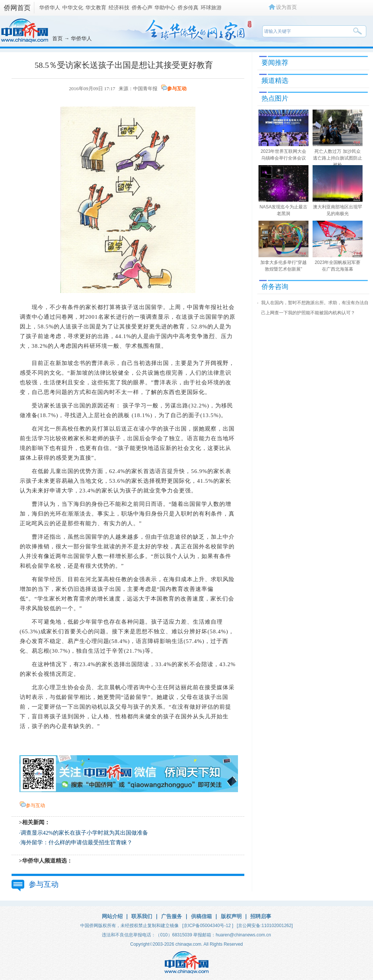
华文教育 (96, 7)
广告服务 (172, 916)
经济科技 (119, 7)
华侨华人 (50, 7)
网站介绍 (112, 916)
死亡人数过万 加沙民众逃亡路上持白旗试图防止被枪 (338, 158)
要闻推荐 (275, 63)
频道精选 (275, 81)
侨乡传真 (188, 7)
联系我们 (142, 916)
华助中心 (165, 7)
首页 (57, 38)
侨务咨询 (275, 287)
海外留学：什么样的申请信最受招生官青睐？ (76, 842)
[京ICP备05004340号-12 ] (208, 926)
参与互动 (177, 89)
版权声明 (231, 916)
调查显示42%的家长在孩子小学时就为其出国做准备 (84, 833)
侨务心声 (142, 7)
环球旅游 (211, 7)
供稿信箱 (201, 916)
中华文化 (73, 7)
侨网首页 (17, 8)
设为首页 (286, 7)
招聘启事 (261, 916)
